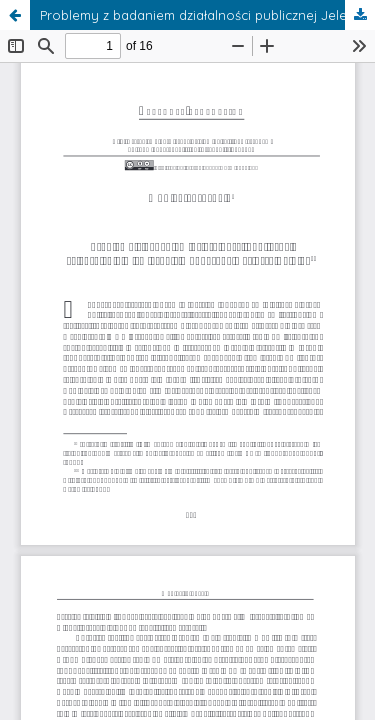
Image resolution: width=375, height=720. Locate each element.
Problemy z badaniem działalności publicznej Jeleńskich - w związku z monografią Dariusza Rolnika (207, 15)
